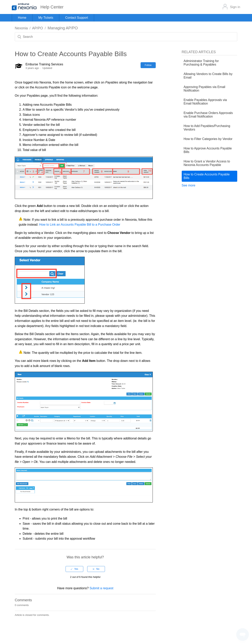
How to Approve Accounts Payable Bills (208, 150)
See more (189, 185)
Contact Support (77, 18)
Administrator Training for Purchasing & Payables (201, 63)
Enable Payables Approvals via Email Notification (205, 102)
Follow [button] (148, 65)
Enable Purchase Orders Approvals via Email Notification (208, 115)
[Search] (126, 37)
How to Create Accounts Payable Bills (207, 176)
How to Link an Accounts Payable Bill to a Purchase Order (80, 225)
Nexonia (21, 28)
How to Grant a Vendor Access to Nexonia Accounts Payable (207, 163)
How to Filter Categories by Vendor (208, 139)
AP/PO (38, 28)
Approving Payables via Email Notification (205, 89)
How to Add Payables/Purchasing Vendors (207, 128)
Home (22, 18)
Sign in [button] (235, 7)
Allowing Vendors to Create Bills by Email (208, 76)
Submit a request (101, 588)
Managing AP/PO (63, 28)
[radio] (74, 569)
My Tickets (46, 18)
